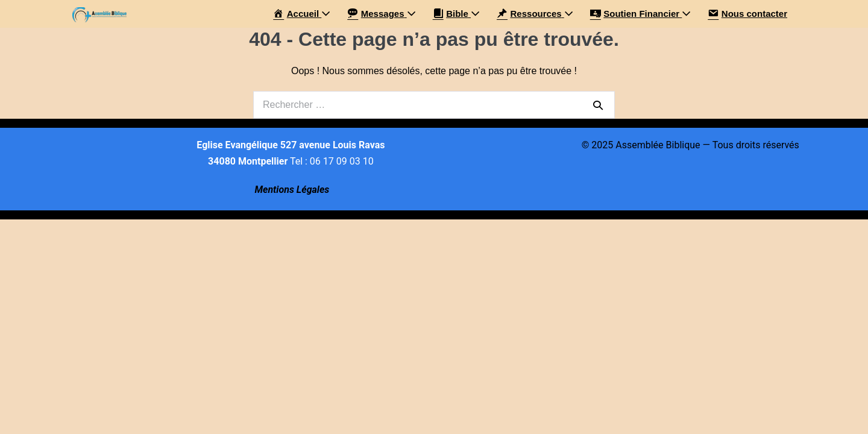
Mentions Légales (292, 190)
